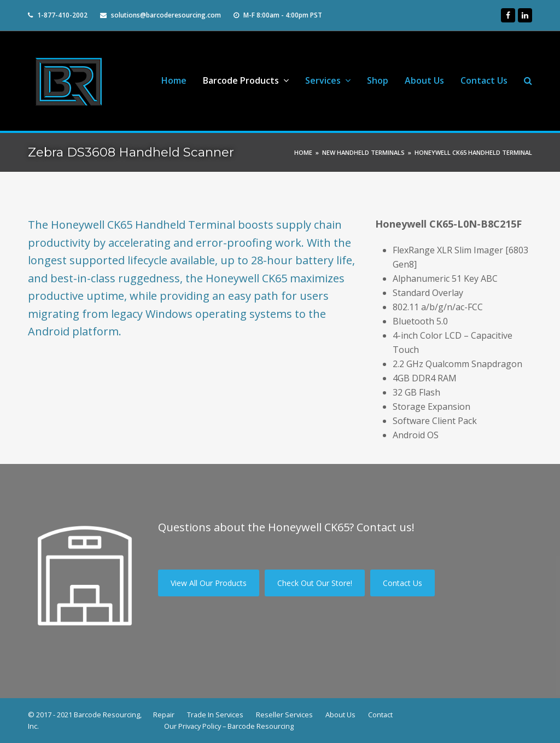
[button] (528, 81)
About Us (340, 715)
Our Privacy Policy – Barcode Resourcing (229, 726)
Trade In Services (215, 715)
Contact (380, 715)
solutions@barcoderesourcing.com (166, 15)
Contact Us (402, 583)
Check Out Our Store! (315, 583)
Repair (164, 715)
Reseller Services (284, 715)
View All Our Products (209, 583)
